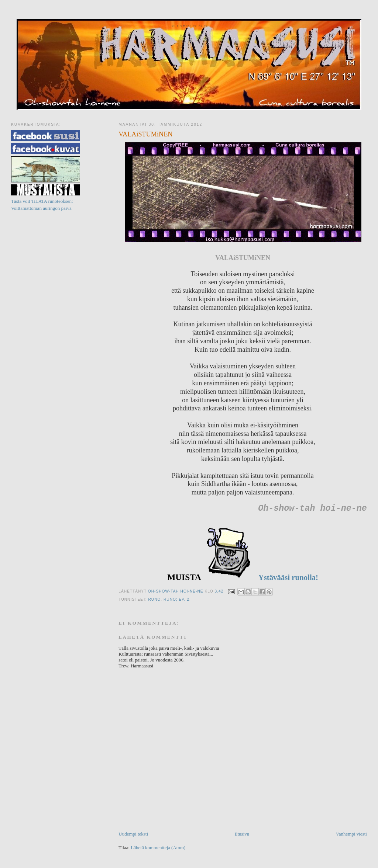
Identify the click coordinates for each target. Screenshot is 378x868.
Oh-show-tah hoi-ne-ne (189, 26)
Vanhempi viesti (351, 834)
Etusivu (242, 834)
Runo (154, 599)
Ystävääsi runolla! (287, 577)
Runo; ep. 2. (177, 599)
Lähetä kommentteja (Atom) (158, 848)
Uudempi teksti (133, 834)
